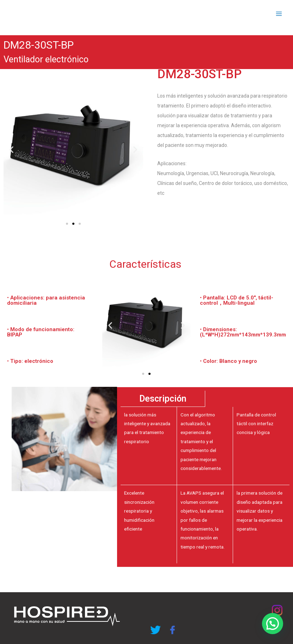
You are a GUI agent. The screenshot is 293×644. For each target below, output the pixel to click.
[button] (67, 224)
